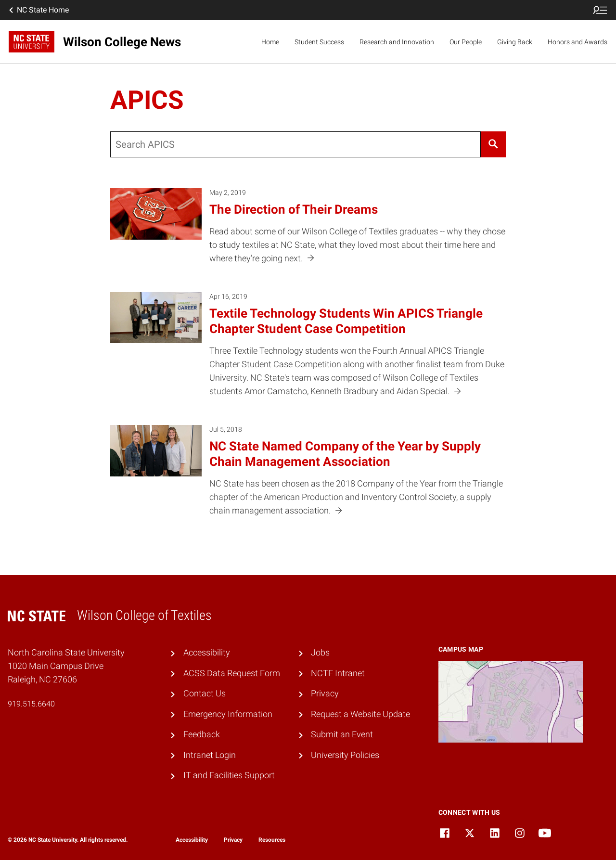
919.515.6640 (31, 704)
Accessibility (207, 653)
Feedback (202, 734)
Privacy (325, 693)
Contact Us (205, 693)
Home (270, 42)
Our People (466, 42)
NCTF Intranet (338, 673)
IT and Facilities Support (229, 775)
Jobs (320, 653)
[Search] (493, 144)
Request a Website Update (360, 714)
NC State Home (38, 10)
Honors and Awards (577, 42)
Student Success (319, 42)
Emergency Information (228, 714)
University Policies (345, 755)
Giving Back (515, 42)
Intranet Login (210, 755)
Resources (272, 840)
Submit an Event (342, 734)
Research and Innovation (397, 42)
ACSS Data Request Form (232, 673)
